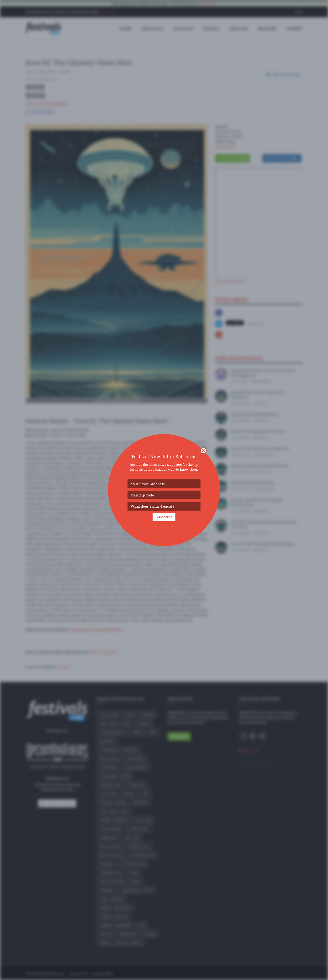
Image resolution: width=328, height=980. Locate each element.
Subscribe (164, 517)
